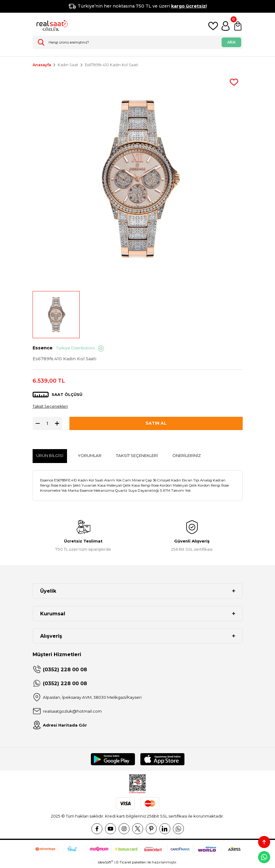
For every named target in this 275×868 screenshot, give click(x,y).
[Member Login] (225, 26)
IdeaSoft (106, 864)
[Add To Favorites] (234, 82)
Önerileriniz (187, 457)
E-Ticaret (124, 864)
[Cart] (238, 26)
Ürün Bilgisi (50, 457)
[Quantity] (47, 425)
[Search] (138, 42)
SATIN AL (156, 425)
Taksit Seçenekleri (51, 407)
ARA (231, 42)
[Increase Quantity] (59, 425)
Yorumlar (90, 457)
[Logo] (51, 26)
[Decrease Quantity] (36, 425)
